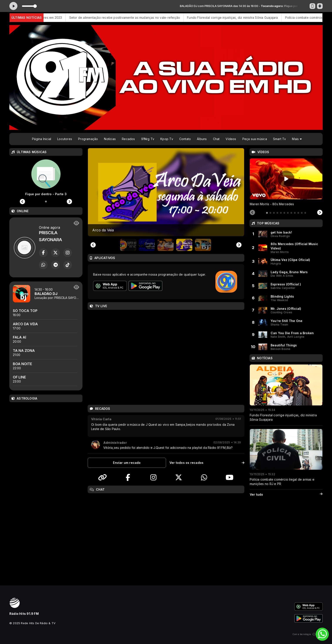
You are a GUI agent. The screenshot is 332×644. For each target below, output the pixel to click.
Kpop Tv (167, 139)
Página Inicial (42, 139)
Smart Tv (280, 139)
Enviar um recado (127, 463)
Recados (128, 139)
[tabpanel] (286, 182)
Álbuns (202, 139)
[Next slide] (239, 245)
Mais (297, 139)
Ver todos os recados (207, 463)
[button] (128, 245)
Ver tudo (286, 495)
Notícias (110, 139)
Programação (88, 139)
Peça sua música (255, 139)
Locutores (65, 139)
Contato (185, 139)
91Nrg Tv (148, 139)
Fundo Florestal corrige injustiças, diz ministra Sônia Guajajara (238, 18)
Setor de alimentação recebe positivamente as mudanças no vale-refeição (131, 18)
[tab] (267, 213)
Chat (216, 139)
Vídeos (231, 139)
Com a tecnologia (308, 634)
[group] (166, 192)
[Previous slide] (93, 245)
